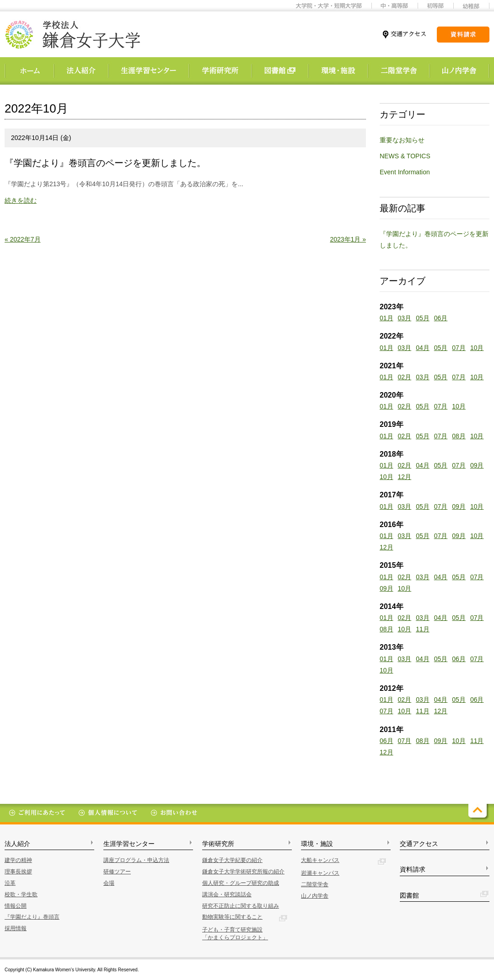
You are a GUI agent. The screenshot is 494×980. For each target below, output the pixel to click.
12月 (405, 477)
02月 (405, 377)
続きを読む (21, 200)
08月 (459, 436)
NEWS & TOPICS (405, 156)
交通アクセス (419, 844)
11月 (423, 629)
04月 (423, 348)
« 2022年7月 (23, 239)
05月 (423, 318)
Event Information (405, 172)
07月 (459, 348)
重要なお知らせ (402, 140)
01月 (387, 318)
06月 (441, 318)
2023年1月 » (348, 239)
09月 (477, 465)
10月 (477, 348)
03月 (405, 318)
